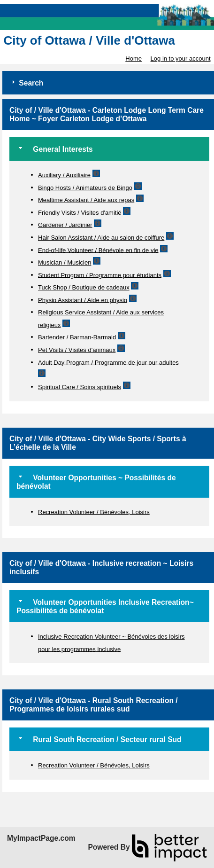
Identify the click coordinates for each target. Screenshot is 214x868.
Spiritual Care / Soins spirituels (80, 387)
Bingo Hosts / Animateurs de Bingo (85, 187)
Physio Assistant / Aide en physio (83, 300)
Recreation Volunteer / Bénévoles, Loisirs (94, 512)
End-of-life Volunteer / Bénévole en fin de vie (98, 250)
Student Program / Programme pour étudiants (100, 275)
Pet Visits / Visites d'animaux (77, 350)
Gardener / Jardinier (65, 225)
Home (134, 59)
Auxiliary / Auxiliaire (64, 175)
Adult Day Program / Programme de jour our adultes (108, 362)
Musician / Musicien (65, 262)
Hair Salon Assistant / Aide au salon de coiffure (101, 238)
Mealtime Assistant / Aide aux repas (86, 200)
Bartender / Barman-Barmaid (77, 337)
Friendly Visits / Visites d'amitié (80, 212)
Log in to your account (181, 59)
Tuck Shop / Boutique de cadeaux (84, 287)
